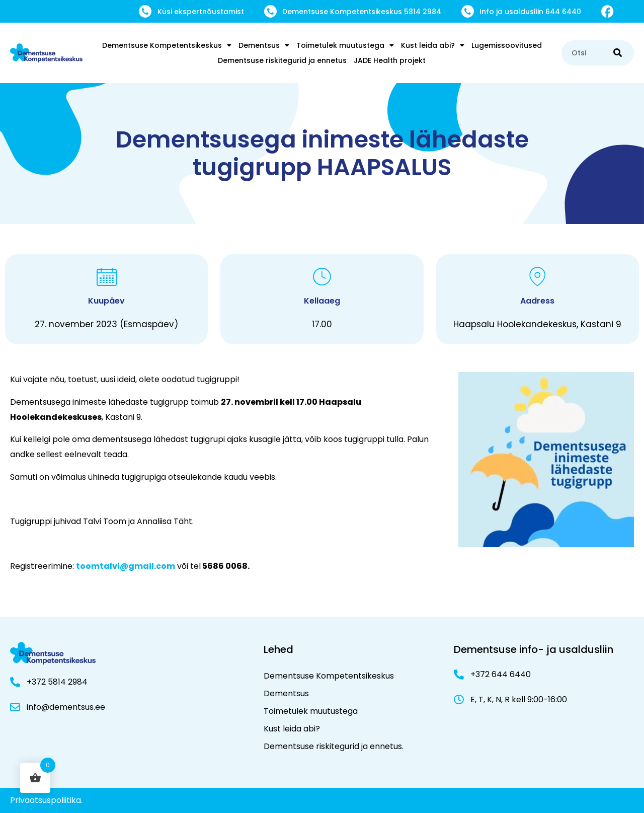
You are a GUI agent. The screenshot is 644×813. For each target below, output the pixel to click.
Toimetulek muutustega (345, 45)
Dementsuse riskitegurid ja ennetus (282, 60)
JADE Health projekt (390, 60)
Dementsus (264, 45)
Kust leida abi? (433, 45)
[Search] (618, 53)
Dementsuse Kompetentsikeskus (167, 45)
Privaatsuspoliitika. (46, 800)
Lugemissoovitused (507, 45)
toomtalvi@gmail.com (126, 566)
